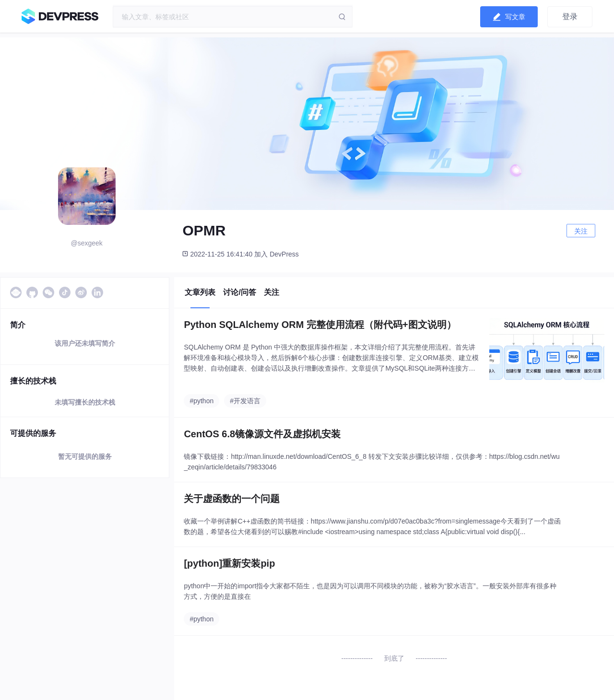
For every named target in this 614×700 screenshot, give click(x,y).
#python (201, 401)
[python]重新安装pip (229, 563)
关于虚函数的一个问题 (232, 499)
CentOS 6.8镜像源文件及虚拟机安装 (262, 434)
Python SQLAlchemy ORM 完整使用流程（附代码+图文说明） (320, 325)
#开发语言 (245, 401)
